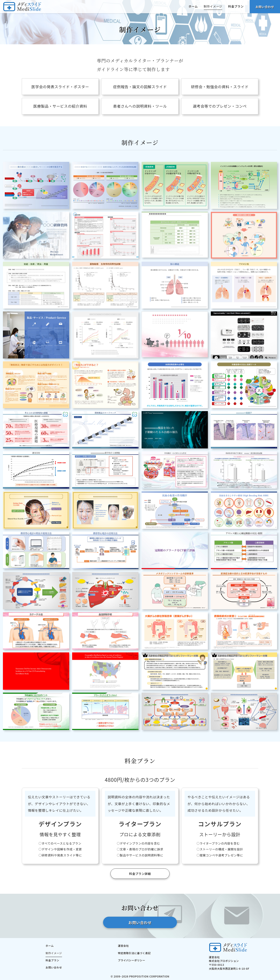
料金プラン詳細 (140, 874)
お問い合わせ (265, 7)
